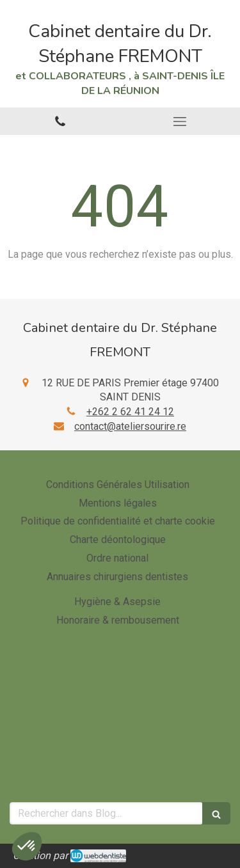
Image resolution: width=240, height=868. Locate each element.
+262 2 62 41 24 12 (130, 412)
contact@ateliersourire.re (130, 426)
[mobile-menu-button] (180, 122)
